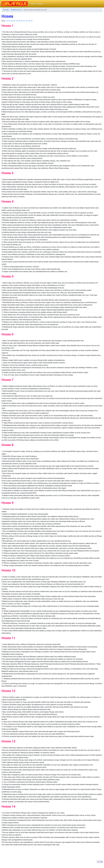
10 (21, 21)
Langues (40, 4)
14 (31, 21)
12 (26, 21)
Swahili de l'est (16, 10)
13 (29, 21)
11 (24, 21)
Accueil (33, 4)
